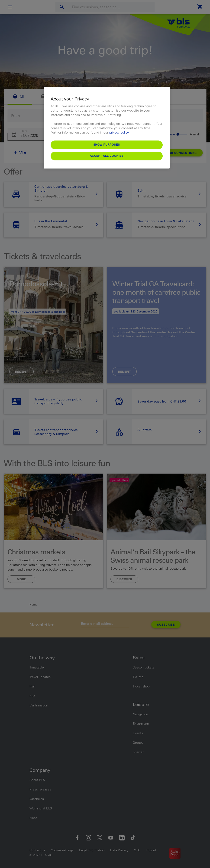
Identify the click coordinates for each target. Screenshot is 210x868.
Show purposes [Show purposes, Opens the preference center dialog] (107, 145)
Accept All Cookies (107, 156)
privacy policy (119, 132)
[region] (107, 128)
